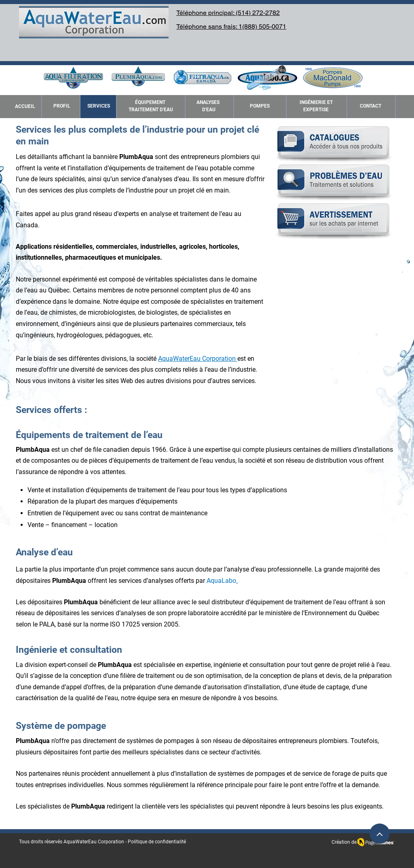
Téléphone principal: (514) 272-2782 (228, 13)
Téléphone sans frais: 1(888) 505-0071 (231, 26)
